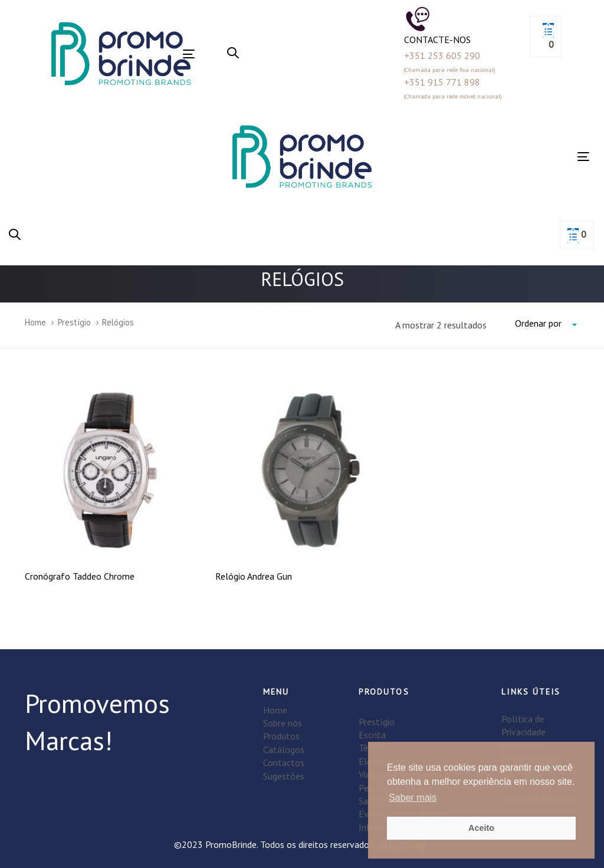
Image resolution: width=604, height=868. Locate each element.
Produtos (281, 736)
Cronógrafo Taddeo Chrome (80, 576)
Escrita (372, 735)
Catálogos (284, 749)
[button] (233, 54)
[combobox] (547, 324)
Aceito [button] (481, 828)
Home (35, 322)
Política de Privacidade (523, 725)
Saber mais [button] (413, 798)
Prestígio (74, 322)
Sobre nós (283, 723)
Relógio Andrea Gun (254, 576)
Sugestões (284, 776)
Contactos (284, 762)
